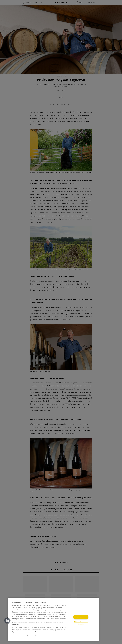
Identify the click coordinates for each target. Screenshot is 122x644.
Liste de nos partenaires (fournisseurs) (24, 635)
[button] (7, 621)
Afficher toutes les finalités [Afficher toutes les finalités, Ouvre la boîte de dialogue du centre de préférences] (81, 623)
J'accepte (81, 617)
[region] (53, 619)
